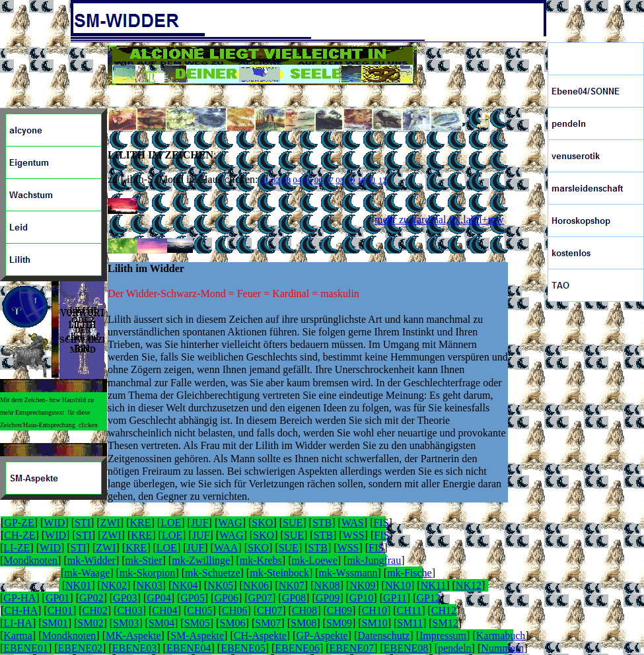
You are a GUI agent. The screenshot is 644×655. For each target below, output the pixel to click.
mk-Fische (410, 573)
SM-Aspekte (197, 636)
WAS (353, 523)
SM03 (126, 623)
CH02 (95, 610)
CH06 (234, 610)
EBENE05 (243, 648)
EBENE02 (81, 648)
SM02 (90, 623)
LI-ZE (17, 548)
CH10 (375, 610)
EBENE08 (406, 648)
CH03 (129, 610)
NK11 (434, 585)
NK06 (256, 585)
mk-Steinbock (279, 573)
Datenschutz (383, 636)
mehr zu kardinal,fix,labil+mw (439, 220)
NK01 (78, 585)
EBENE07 (352, 648)
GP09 (328, 598)
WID (54, 523)
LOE (171, 523)
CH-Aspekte (260, 636)
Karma (18, 636)
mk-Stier (144, 560)
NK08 (327, 585)
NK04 (185, 585)
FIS (381, 523)
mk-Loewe (314, 560)
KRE (140, 523)
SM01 (55, 623)
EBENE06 (297, 648)
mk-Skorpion (147, 573)
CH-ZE (19, 535)
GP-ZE (19, 523)
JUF (200, 523)
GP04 (159, 598)
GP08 (294, 598)
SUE (293, 523)
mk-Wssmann (348, 573)
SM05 (197, 623)
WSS (354, 535)
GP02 (91, 598)
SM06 (232, 623)
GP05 (192, 598)
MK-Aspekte (133, 636)
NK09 (362, 585)
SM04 (161, 623)
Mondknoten (30, 560)
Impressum (443, 636)
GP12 (428, 598)
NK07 (292, 585)
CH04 (164, 610)
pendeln (455, 648)
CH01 (60, 610)
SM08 (304, 623)
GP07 (260, 598)
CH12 (444, 610)
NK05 (220, 585)
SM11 (410, 623)
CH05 (199, 610)
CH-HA (21, 610)
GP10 (361, 598)
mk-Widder (91, 560)
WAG (230, 523)
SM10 (375, 623)
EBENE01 (26, 648)
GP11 (395, 598)
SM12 (446, 623)
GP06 (226, 598)
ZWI (110, 523)
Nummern (502, 648)
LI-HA (18, 623)
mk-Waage (87, 573)
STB (322, 523)
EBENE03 (135, 648)
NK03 (150, 585)
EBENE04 (189, 648)
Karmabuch (501, 636)
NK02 (114, 585)
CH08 (304, 610)
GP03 (125, 598)
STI (83, 523)
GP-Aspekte (322, 636)
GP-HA (19, 598)
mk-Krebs (261, 560)
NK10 (398, 585)
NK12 (469, 585)
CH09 (340, 610)
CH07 (269, 610)
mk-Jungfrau (374, 560)
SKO (262, 523)
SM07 (268, 623)
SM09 (339, 623)
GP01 (57, 598)
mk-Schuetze (213, 573)
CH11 (410, 610)
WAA (226, 548)
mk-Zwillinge (201, 560)
